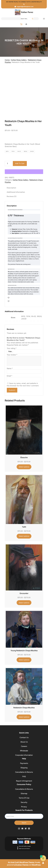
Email (9, 376)
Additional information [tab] (16, 192)
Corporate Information (24, 755)
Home (7, 60)
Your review (12, 355)
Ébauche (24, 457)
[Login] (26, 24)
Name (10, 368)
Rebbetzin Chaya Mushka (24, 708)
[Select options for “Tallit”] (24, 536)
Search (24, 823)
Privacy (24, 807)
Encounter (24, 593)
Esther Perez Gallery (19, 60)
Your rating (12, 348)
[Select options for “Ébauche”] (24, 467)
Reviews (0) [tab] (12, 196)
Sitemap (24, 794)
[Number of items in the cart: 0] (21, 24)
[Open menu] (44, 19)
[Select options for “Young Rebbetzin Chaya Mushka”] (24, 660)
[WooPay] (24, 172)
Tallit (24, 527)
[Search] (33, 19)
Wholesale (24, 751)
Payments (24, 763)
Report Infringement (24, 781)
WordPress (36, 865)
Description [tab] (11, 188)
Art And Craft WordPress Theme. (21, 862)
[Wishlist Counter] (24, 298)
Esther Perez (27, 12)
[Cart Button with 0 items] (43, 858)
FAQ (24, 776)
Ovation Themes (22, 865)
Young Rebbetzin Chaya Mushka (24, 651)
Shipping (24, 768)
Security (24, 802)
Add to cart (20, 163)
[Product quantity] (8, 164)
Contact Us (24, 737)
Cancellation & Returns (24, 772)
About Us (24, 742)
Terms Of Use (24, 798)
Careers (24, 746)
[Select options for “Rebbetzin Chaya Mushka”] (24, 717)
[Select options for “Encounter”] (24, 603)
